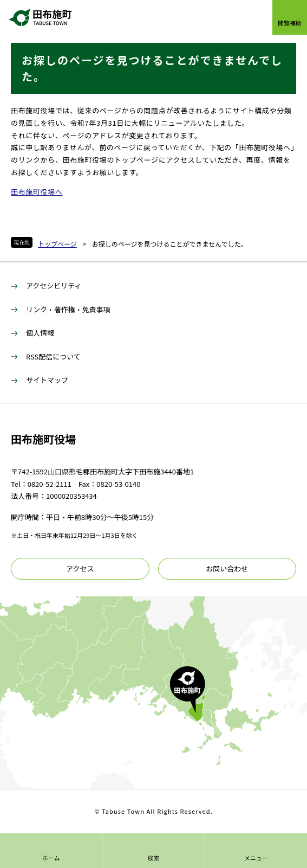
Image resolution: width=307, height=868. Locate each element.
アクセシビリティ (54, 285)
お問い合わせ (227, 568)
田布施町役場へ (37, 192)
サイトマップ (47, 380)
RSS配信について (53, 356)
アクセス (80, 568)
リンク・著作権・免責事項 (68, 309)
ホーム (51, 858)
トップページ (57, 244)
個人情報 (40, 333)
